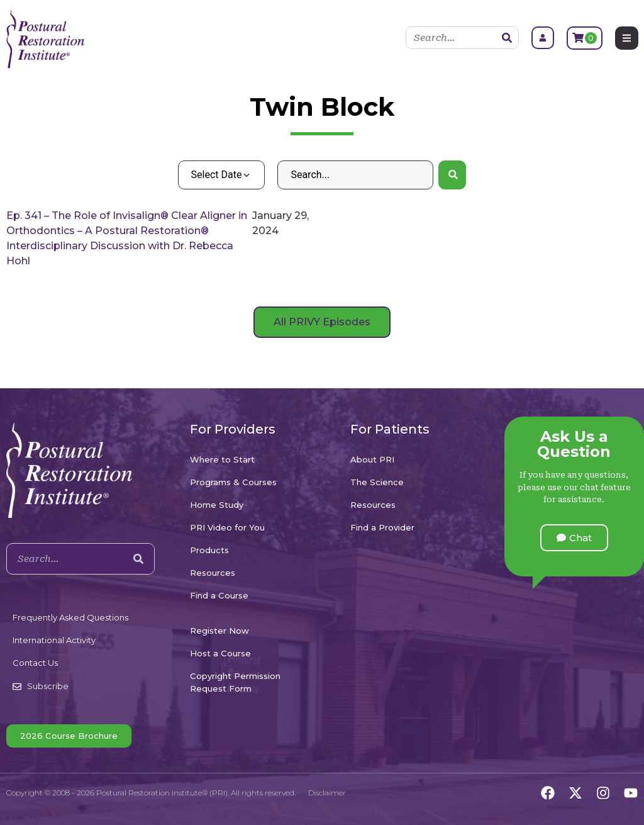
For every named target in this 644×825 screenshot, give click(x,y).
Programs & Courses (233, 482)
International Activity (54, 640)
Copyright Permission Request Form (235, 682)
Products (209, 550)
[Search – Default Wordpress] (355, 175)
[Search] (507, 38)
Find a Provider (382, 527)
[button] (574, 538)
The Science (377, 482)
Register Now (219, 631)
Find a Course (219, 595)
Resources (213, 573)
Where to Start (222, 459)
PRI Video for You (227, 527)
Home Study (217, 505)
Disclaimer (327, 793)
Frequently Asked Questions (70, 617)
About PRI (372, 459)
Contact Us (35, 663)
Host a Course (220, 653)
